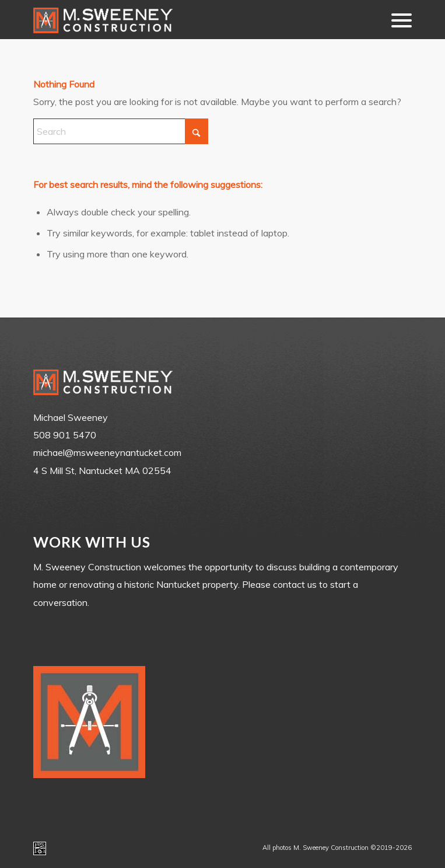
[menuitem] (396, 20)
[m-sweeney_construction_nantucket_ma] (185, 20)
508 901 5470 (65, 435)
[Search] (121, 131)
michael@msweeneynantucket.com (107, 452)
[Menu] (396, 20)
